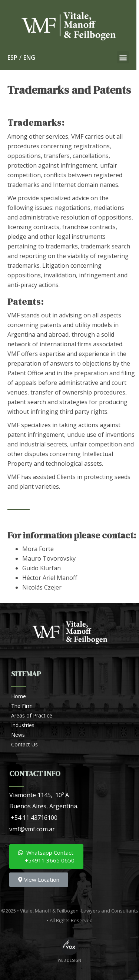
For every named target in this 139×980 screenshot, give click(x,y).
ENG (29, 57)
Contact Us (24, 744)
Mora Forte (38, 549)
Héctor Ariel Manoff (50, 578)
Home (19, 696)
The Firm (22, 706)
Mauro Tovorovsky (49, 558)
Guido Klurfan (42, 568)
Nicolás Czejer (42, 587)
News (18, 735)
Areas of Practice (32, 715)
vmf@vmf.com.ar (32, 829)
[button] (125, 57)
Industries (23, 725)
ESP (12, 57)
